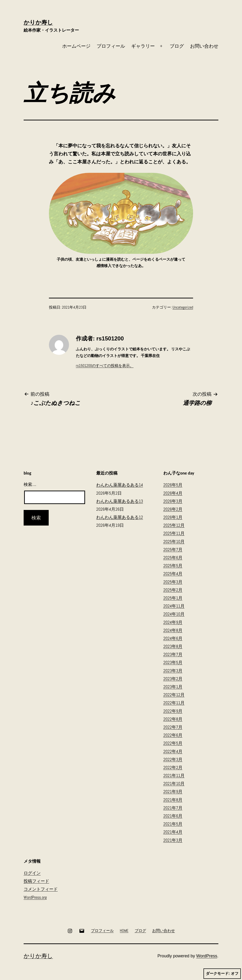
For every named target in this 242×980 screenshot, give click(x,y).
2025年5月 (173, 566)
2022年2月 (173, 767)
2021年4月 (173, 832)
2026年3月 (173, 501)
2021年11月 (174, 775)
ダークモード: (222, 974)
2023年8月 (173, 646)
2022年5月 (173, 743)
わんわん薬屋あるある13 (120, 501)
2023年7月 (173, 654)
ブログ (177, 46)
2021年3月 (173, 840)
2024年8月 (173, 630)
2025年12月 (174, 525)
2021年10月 (174, 783)
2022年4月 (173, 751)
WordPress (207, 956)
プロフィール (111, 46)
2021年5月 (173, 824)
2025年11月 (174, 533)
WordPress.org (35, 897)
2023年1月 (173, 687)
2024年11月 (174, 606)
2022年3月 (173, 759)
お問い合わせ (204, 46)
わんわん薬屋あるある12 (120, 517)
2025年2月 (173, 590)
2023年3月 (173, 671)
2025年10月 (174, 541)
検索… (30, 484)
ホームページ (76, 46)
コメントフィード (41, 889)
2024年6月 (173, 638)
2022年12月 (174, 695)
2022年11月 (174, 703)
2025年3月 (173, 582)
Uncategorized (183, 307)
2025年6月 (173, 558)
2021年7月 (173, 808)
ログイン (32, 873)
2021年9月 (173, 791)
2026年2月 (173, 509)
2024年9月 (173, 622)
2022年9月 (173, 711)
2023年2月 (173, 679)
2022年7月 (173, 727)
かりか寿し (38, 22)
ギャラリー (143, 46)
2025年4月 (173, 574)
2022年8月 (173, 719)
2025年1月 (173, 598)
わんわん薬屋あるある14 (120, 485)
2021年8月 (173, 800)
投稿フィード (36, 881)
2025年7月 (173, 549)
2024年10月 (174, 614)
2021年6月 (173, 816)
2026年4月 (173, 493)
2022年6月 (173, 735)
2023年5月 (173, 662)
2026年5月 (173, 485)
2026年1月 (173, 517)
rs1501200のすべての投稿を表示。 (105, 366)
